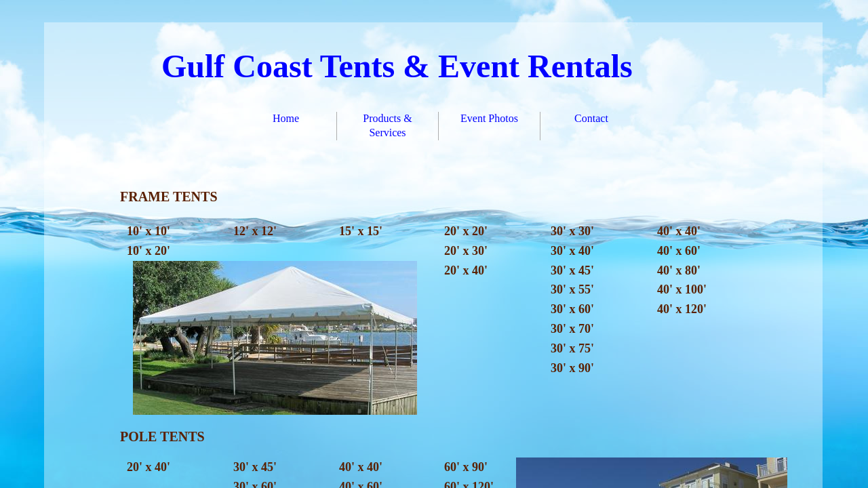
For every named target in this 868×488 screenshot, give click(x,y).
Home (286, 118)
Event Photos (489, 118)
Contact (591, 118)
